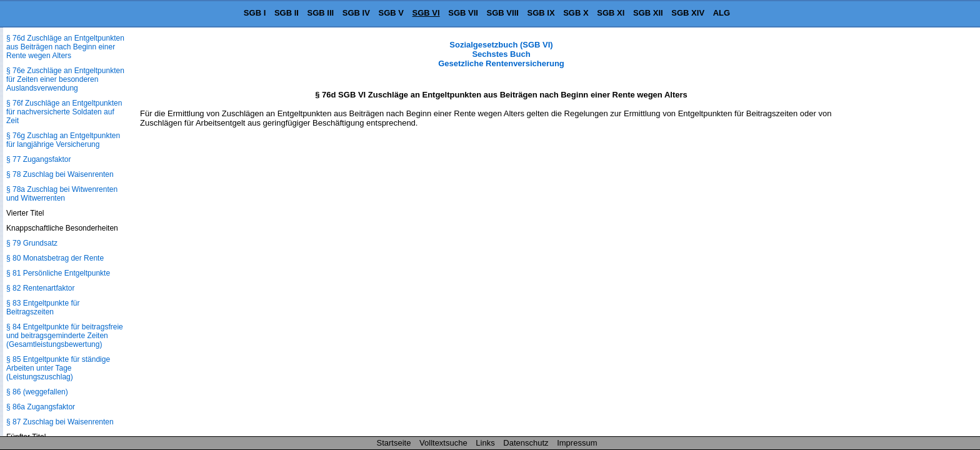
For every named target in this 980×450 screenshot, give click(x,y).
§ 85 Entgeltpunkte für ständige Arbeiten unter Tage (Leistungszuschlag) (58, 368)
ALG (722, 13)
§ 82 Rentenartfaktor (40, 288)
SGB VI (426, 13)
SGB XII (648, 13)
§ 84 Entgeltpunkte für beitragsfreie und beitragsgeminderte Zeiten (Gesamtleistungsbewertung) (65, 336)
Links (485, 443)
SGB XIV (688, 13)
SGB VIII (503, 13)
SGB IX (541, 13)
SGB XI (611, 13)
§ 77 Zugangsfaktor (38, 159)
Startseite (394, 443)
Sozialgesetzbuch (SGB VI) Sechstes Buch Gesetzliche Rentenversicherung (501, 54)
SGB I (255, 13)
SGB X (576, 13)
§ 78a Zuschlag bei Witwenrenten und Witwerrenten (62, 194)
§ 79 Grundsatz (32, 243)
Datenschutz (526, 443)
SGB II (287, 13)
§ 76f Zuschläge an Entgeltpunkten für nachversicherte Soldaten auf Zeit (64, 112)
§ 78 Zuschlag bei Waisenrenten (60, 174)
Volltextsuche (443, 443)
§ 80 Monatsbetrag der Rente (55, 258)
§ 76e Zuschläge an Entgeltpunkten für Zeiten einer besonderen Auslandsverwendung (65, 79)
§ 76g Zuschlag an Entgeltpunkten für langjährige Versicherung (63, 140)
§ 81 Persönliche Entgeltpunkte (58, 273)
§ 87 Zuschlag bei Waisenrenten (60, 422)
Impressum (577, 443)
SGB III (321, 13)
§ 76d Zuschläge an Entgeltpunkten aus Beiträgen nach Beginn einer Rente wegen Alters (65, 47)
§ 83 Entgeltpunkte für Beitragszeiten (43, 307)
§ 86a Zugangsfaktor (41, 407)
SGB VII (463, 13)
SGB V (391, 13)
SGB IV (356, 13)
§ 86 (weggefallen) (37, 392)
